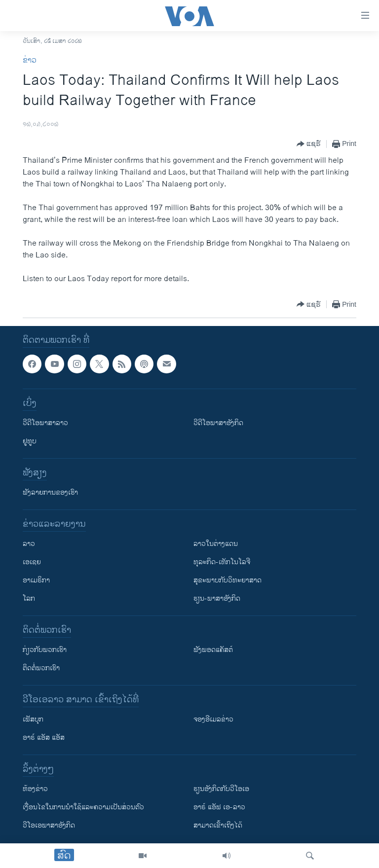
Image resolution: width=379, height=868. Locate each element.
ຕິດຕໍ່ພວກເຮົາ (41, 668)
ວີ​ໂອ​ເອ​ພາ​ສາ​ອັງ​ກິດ (49, 825)
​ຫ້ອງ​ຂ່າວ (35, 789)
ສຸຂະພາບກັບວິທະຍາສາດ (227, 580)
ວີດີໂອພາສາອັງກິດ (218, 423)
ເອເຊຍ (32, 562)
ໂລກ (29, 598)
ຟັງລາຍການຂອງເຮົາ (50, 492)
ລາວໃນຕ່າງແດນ (216, 544)
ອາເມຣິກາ (36, 580)
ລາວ (29, 544)
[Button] (309, 144)
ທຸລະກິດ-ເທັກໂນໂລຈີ (222, 562)
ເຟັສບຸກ (33, 719)
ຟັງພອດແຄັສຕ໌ (213, 650)
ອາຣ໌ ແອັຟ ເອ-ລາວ (219, 807)
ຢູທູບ (30, 441)
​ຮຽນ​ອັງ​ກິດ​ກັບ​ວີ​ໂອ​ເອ (221, 789)
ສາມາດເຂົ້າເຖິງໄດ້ (218, 825)
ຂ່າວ (30, 60)
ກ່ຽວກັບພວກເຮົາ (45, 650)
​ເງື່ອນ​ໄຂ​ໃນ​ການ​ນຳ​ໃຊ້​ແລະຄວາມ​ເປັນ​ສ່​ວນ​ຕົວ (83, 807)
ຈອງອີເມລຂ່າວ (213, 719)
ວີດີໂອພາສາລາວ (45, 423)
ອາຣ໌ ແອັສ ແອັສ (44, 738)
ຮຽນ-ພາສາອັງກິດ (217, 598)
